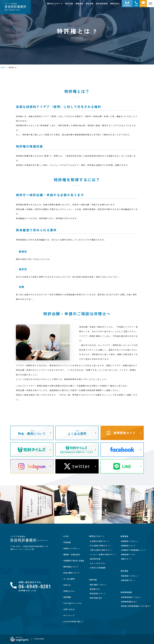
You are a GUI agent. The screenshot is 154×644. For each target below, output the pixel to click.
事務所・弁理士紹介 (72, 554)
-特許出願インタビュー (98, 585)
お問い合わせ (143, 5)
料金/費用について (71, 573)
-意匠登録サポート (128, 580)
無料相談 (127, 5)
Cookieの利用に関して (73, 621)
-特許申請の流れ (96, 598)
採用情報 (67, 597)
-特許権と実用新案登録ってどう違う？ (136, 606)
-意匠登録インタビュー (130, 576)
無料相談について (71, 567)
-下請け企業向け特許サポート (101, 550)
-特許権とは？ (95, 589)
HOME (3, 67)
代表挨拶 (67, 542)
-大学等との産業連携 (97, 568)
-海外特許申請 (95, 559)
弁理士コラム (69, 591)
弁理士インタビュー (72, 548)
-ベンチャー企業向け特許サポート (103, 554)
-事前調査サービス (128, 554)
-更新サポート (126, 559)
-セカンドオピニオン (97, 563)
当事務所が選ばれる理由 (74, 561)
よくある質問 (69, 579)
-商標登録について (128, 546)
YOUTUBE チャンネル (73, 603)
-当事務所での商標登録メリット (133, 550)
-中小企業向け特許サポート (100, 546)
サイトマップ (69, 615)
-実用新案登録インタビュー (131, 597)
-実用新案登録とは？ (129, 602)
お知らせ (67, 585)
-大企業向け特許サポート (99, 541)
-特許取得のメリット (97, 593)
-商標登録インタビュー (130, 541)
